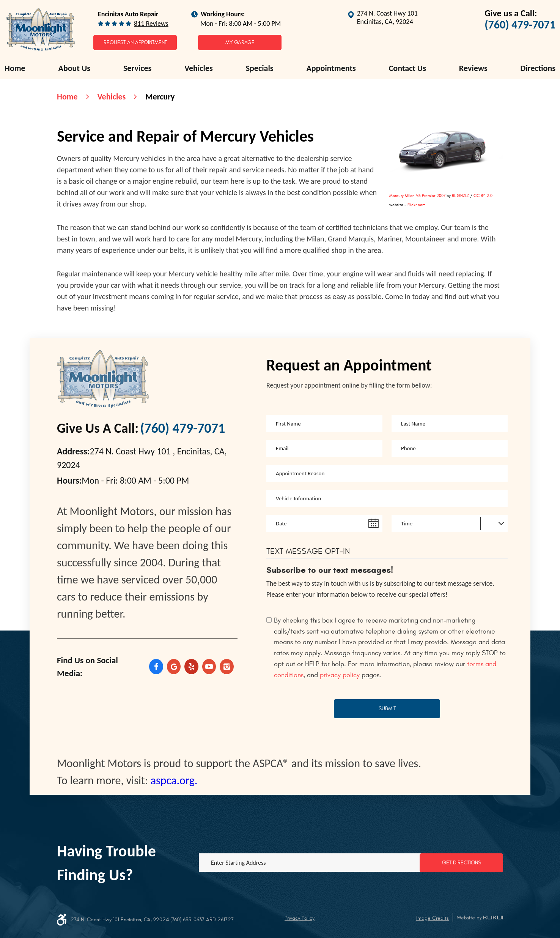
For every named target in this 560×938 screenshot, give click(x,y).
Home (15, 68)
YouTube (209, 667)
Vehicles (199, 68)
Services (137, 68)
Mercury (160, 97)
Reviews (473, 68)
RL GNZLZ (460, 196)
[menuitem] (15, 68)
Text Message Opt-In (308, 551)
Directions (538, 68)
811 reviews (151, 24)
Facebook (156, 667)
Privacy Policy (300, 918)
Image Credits (433, 918)
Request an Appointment (135, 42)
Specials (260, 68)
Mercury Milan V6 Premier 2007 (417, 196)
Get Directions (462, 863)
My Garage (240, 42)
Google (174, 667)
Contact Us (407, 68)
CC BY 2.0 (483, 196)
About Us (75, 68)
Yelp (191, 667)
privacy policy (340, 675)
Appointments (331, 68)
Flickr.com (416, 205)
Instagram (227, 667)
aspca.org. (174, 780)
